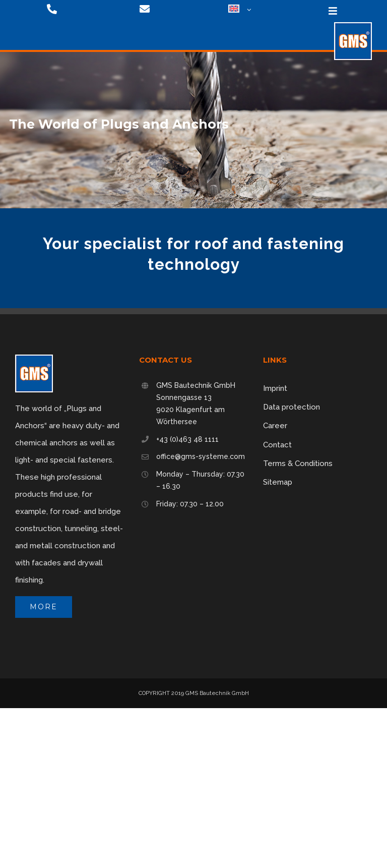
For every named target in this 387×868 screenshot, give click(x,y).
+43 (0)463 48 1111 (187, 439)
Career (275, 426)
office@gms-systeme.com (201, 456)
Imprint (275, 388)
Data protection (292, 407)
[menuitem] (236, 10)
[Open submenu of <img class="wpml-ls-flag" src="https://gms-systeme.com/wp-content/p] (247, 10)
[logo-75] (353, 26)
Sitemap (278, 482)
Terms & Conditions (298, 464)
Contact (277, 445)
